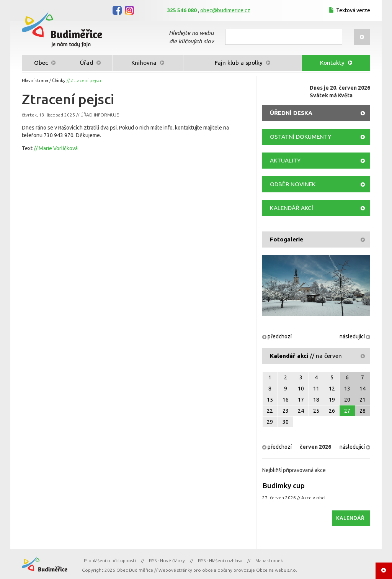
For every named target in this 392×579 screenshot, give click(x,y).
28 (363, 411)
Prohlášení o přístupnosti (110, 560)
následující (355, 336)
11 (316, 389)
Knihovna (148, 63)
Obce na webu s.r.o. (277, 570)
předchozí (277, 336)
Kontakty (336, 63)
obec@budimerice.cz (225, 10)
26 (332, 411)
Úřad (90, 63)
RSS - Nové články (167, 560)
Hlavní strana (35, 80)
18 (316, 400)
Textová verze (349, 10)
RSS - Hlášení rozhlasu (220, 560)
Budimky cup (283, 486)
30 (286, 422)
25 (316, 411)
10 (301, 389)
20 (347, 400)
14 (363, 389)
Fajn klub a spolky (243, 63)
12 (332, 389)
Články (59, 80)
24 (301, 411)
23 (286, 411)
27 (347, 411)
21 (363, 400)
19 (332, 400)
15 (270, 400)
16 (286, 400)
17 (301, 400)
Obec (45, 63)
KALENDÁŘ (350, 518)
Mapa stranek (269, 560)
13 (347, 389)
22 (270, 411)
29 (270, 422)
